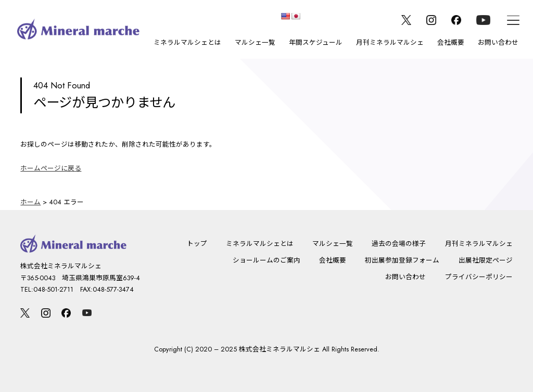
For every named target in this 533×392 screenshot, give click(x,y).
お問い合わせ (498, 43)
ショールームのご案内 (266, 260)
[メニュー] (513, 20)
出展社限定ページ (486, 260)
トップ (197, 244)
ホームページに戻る (51, 168)
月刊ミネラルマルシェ (390, 43)
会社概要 (451, 43)
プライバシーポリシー (479, 277)
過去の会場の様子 (399, 244)
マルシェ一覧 (255, 43)
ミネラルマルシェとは (187, 43)
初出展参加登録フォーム (402, 260)
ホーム (30, 202)
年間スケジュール (316, 43)
